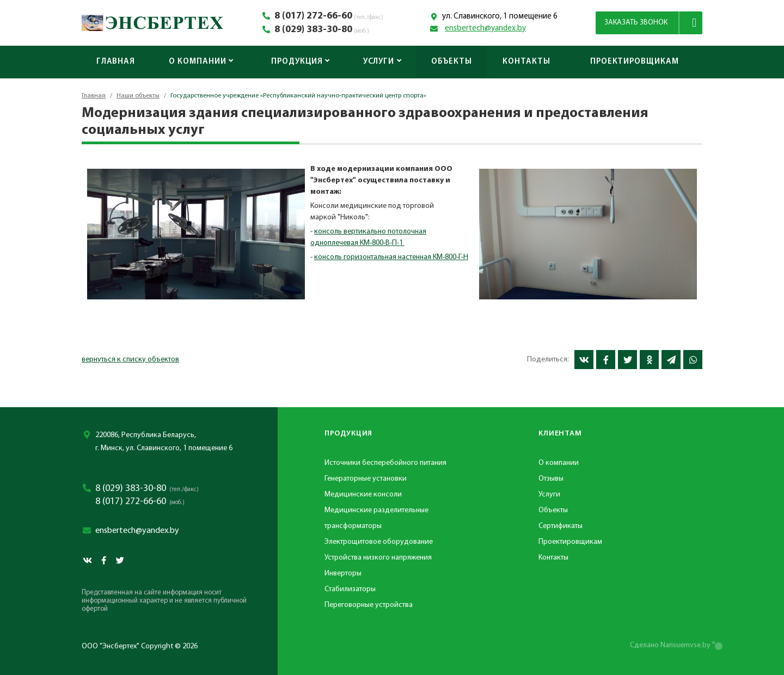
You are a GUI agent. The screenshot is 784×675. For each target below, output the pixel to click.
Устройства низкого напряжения (378, 558)
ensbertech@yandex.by (485, 29)
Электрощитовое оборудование (379, 542)
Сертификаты (561, 526)
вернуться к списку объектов (130, 360)
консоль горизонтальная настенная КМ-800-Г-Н (391, 257)
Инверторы (343, 573)
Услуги (382, 62)
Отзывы (551, 479)
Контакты (526, 62)
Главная (116, 62)
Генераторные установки (366, 479)
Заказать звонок (636, 23)
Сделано (670, 645)
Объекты (451, 62)
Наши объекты (138, 96)
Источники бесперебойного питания (385, 463)
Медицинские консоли (363, 495)
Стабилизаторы (350, 589)
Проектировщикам (635, 62)
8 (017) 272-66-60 (313, 16)
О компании (201, 62)
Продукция (301, 62)
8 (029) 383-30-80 (313, 30)
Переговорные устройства (369, 605)
